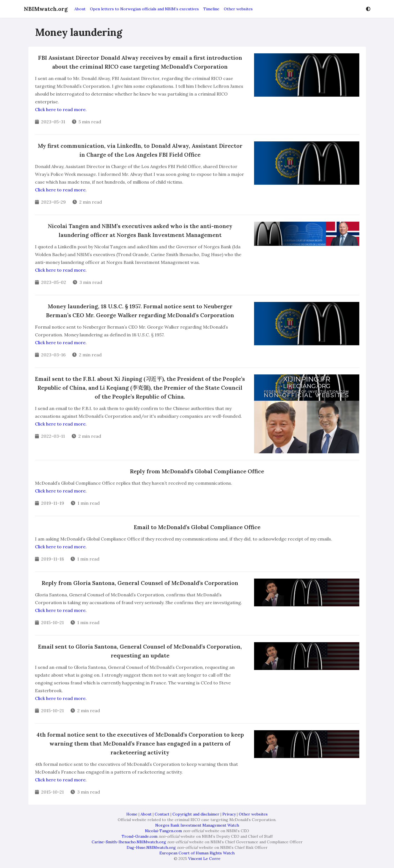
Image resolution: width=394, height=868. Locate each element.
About (80, 9)
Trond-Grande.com (140, 836)
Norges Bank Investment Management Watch (197, 825)
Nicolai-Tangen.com (163, 831)
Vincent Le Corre (204, 859)
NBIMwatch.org (46, 9)
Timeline (211, 9)
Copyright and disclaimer (196, 814)
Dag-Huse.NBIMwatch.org (151, 847)
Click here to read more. (61, 109)
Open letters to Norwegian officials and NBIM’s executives (144, 9)
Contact (162, 814)
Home (132, 814)
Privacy (229, 814)
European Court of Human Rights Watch (197, 853)
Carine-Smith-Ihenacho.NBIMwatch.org (129, 842)
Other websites (238, 9)
